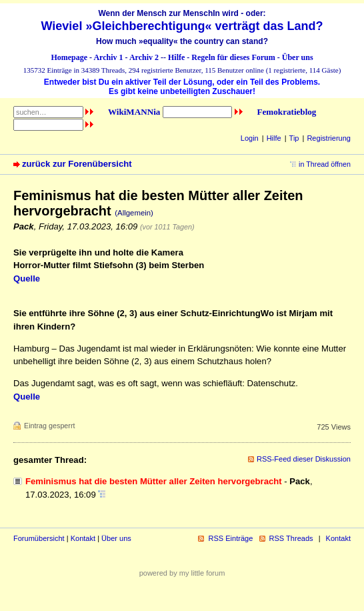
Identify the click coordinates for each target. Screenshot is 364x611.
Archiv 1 (108, 57)
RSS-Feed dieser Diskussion (304, 459)
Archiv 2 (144, 57)
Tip (294, 138)
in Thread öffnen (325, 164)
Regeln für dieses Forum (233, 57)
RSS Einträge (230, 538)
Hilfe (176, 57)
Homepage (69, 57)
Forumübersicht (39, 538)
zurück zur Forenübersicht (77, 164)
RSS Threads (291, 538)
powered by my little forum (182, 573)
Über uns (298, 57)
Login (250, 138)
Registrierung (329, 138)
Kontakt (83, 538)
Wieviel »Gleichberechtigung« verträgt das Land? (182, 26)
